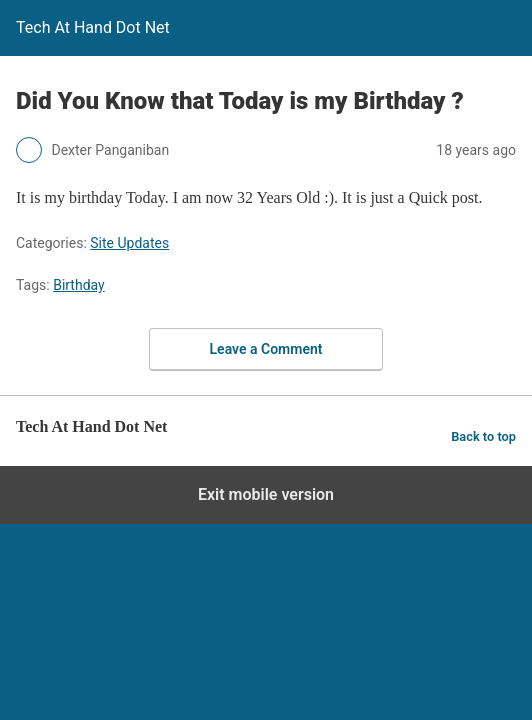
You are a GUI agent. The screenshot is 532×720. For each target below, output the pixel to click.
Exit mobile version (266, 494)
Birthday (79, 285)
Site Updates (129, 243)
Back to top (483, 436)
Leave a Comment (266, 349)
